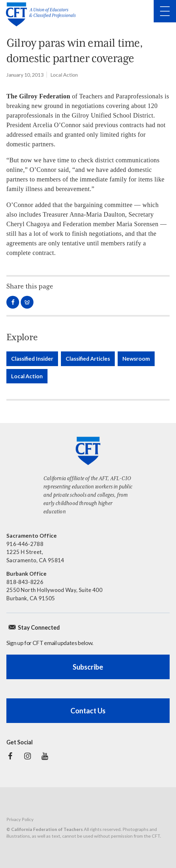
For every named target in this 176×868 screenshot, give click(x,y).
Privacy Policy (20, 819)
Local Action (64, 75)
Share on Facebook (13, 302)
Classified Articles (88, 359)
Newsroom (136, 359)
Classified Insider (32, 359)
